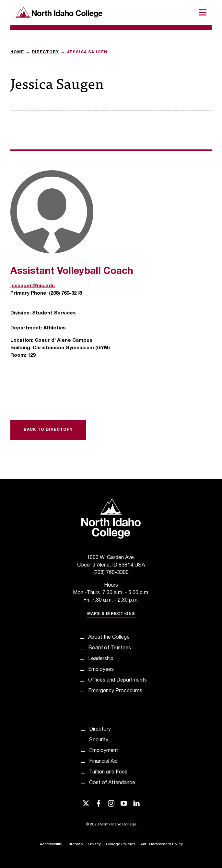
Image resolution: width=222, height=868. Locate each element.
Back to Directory (48, 430)
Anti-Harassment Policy (162, 844)
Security (99, 740)
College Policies (121, 844)
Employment (104, 751)
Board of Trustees (110, 648)
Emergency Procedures (115, 691)
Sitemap (75, 844)
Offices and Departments (117, 681)
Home (17, 52)
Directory (45, 52)
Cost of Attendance (112, 783)
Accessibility (51, 844)
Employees (101, 670)
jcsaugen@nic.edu (33, 286)
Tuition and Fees (108, 772)
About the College (109, 638)
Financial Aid (103, 762)
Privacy (94, 844)
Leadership (101, 659)
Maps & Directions (111, 614)
